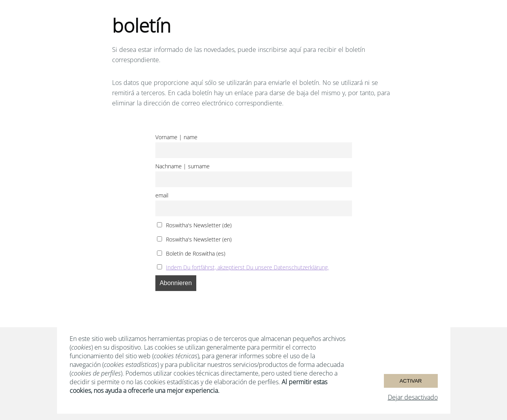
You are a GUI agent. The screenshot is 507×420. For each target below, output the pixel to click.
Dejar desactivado (413, 397)
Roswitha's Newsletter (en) (195, 239)
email (162, 195)
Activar (411, 381)
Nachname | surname (183, 166)
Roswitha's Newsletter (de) (195, 225)
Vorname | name (176, 137)
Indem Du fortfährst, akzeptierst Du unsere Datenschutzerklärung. (247, 267)
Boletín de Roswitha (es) (191, 253)
